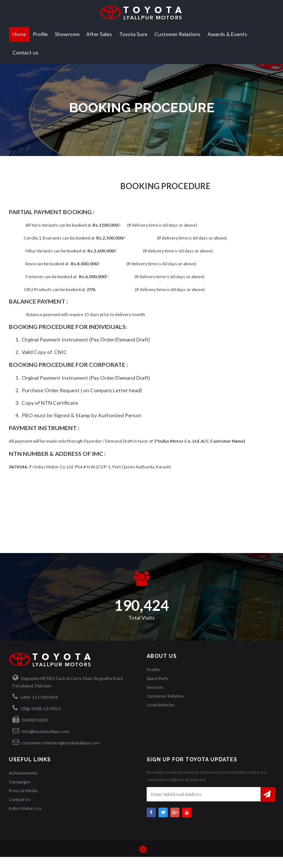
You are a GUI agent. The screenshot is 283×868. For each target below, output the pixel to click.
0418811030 (30, 719)
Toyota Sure (133, 34)
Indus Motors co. (25, 808)
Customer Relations (177, 34)
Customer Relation (165, 696)
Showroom (67, 34)
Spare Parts (158, 678)
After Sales (99, 34)
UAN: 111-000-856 (35, 697)
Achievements (23, 773)
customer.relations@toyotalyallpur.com (56, 742)
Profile (40, 34)
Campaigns (20, 782)
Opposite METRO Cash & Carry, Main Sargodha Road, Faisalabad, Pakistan (68, 681)
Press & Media (23, 791)
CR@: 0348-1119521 (37, 708)
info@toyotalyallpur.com (41, 731)
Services (155, 687)
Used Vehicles (161, 705)
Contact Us (20, 799)
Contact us (25, 52)
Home (19, 34)
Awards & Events (227, 34)
